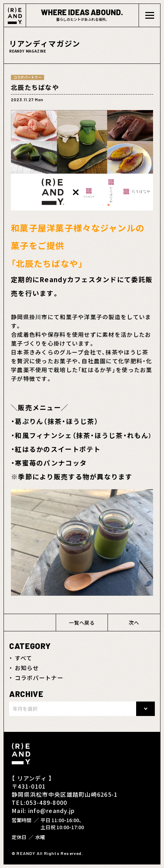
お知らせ (27, 668)
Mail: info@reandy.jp (43, 811)
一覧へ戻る (82, 623)
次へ (134, 623)
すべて (24, 658)
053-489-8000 (46, 802)
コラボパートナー (39, 678)
